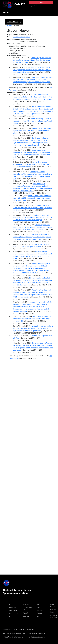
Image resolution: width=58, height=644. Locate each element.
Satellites (26, 616)
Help (38, 616)
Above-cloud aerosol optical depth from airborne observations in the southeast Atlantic (32, 131)
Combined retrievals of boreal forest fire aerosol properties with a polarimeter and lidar (32, 208)
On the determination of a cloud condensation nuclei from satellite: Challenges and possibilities (32, 319)
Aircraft (26, 613)
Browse (39, 613)
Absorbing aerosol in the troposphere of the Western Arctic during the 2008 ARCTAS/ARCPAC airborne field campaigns (32, 227)
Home (10, 26)
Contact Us (42, 637)
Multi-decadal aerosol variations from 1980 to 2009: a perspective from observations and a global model (32, 198)
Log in (41, 2)
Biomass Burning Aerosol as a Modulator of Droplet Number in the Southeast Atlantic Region (33, 121)
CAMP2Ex (21, 4)
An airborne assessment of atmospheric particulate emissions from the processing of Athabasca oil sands (33, 70)
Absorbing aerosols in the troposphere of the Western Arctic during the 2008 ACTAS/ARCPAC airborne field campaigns (32, 217)
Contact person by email (21, 37)
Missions (12, 607)
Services (26, 604)
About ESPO (14, 611)
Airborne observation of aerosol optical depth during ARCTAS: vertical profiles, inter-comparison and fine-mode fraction (32, 237)
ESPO (11, 604)
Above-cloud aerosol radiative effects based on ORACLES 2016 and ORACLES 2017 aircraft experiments (33, 164)
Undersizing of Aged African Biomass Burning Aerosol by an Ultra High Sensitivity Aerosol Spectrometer (32, 60)
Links (38, 604)
